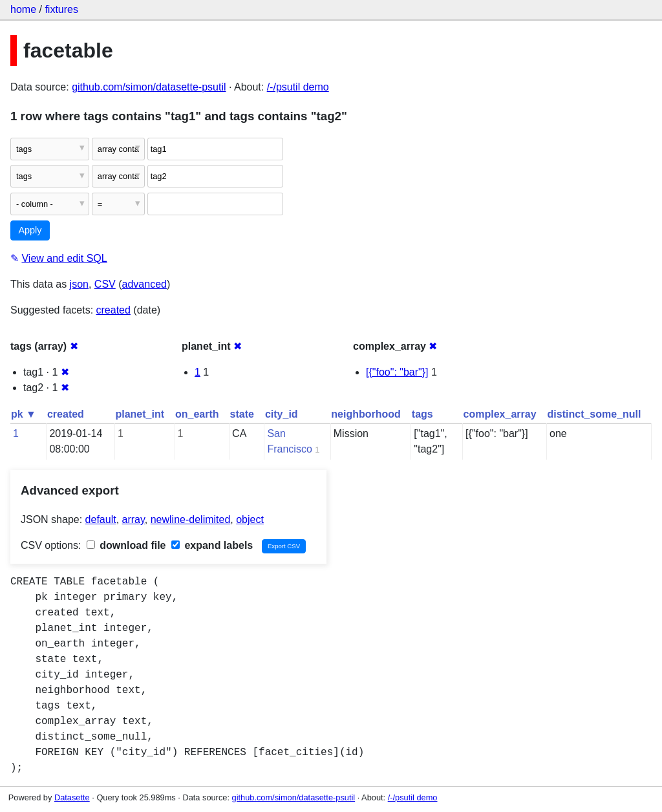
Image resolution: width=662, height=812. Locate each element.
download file (126, 545)
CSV (105, 284)
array (133, 519)
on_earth (197, 414)
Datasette (72, 797)
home (23, 9)
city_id (282, 414)
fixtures (61, 9)
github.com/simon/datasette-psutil (149, 87)
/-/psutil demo (298, 87)
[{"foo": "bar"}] (397, 372)
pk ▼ (24, 414)
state (242, 414)
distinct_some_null (594, 414)
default (101, 519)
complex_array (500, 414)
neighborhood (366, 414)
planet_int (140, 414)
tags (422, 414)
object (250, 519)
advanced (144, 284)
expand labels (212, 545)
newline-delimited (191, 519)
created (113, 310)
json (79, 284)
